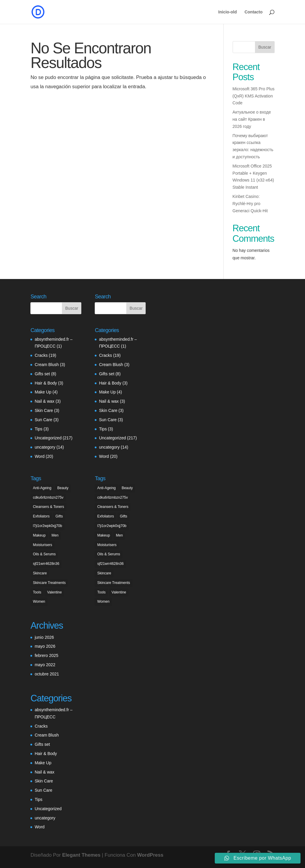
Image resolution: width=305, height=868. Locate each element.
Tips (38, 429)
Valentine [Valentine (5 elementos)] (54, 592)
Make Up (43, 392)
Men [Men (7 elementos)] (55, 535)
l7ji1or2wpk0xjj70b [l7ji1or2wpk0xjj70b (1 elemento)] (47, 526)
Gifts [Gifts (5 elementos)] (59, 516)
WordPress (150, 855)
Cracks (41, 355)
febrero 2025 (46, 655)
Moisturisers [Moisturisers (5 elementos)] (42, 545)
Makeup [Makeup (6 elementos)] (39, 535)
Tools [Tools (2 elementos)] (37, 592)
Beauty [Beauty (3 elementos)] (63, 488)
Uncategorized (48, 438)
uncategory (45, 447)
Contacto (254, 12)
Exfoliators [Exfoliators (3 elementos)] (41, 516)
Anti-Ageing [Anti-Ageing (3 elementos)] (42, 488)
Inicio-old (228, 12)
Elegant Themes (81, 855)
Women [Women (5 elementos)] (39, 602)
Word (39, 456)
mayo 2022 (45, 665)
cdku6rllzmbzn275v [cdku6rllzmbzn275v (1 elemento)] (48, 497)
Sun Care (43, 420)
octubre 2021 (47, 674)
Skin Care (44, 410)
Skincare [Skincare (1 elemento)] (40, 573)
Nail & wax (44, 401)
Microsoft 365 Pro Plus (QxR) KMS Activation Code (254, 96)
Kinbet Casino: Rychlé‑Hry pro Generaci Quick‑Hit (250, 204)
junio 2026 (44, 637)
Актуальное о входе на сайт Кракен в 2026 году (252, 119)
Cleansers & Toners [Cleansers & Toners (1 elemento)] (48, 507)
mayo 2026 (45, 646)
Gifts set (42, 374)
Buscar (265, 47)
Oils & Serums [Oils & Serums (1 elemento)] (44, 554)
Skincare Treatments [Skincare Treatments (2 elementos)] (49, 583)
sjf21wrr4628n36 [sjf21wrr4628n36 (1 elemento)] (46, 564)
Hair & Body (46, 383)
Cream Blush (47, 365)
